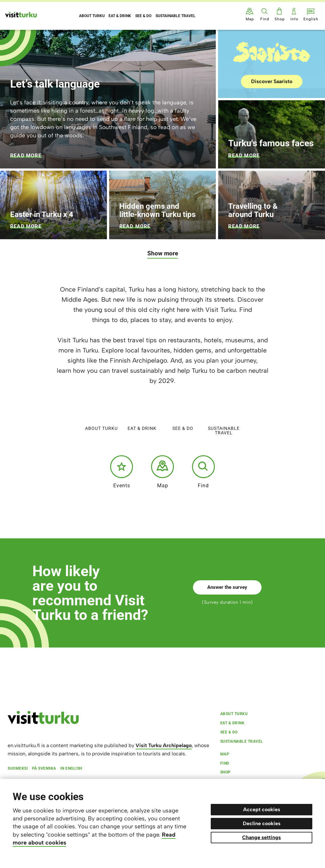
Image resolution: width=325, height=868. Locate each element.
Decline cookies (262, 823)
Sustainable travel (224, 417)
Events (122, 472)
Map (162, 472)
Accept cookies (262, 809)
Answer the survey (227, 587)
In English (71, 768)
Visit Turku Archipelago (164, 745)
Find (203, 472)
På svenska (44, 768)
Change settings (262, 837)
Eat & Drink (142, 414)
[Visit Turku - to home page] (21, 15)
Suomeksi (18, 768)
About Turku (101, 414)
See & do (183, 414)
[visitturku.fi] (43, 722)
